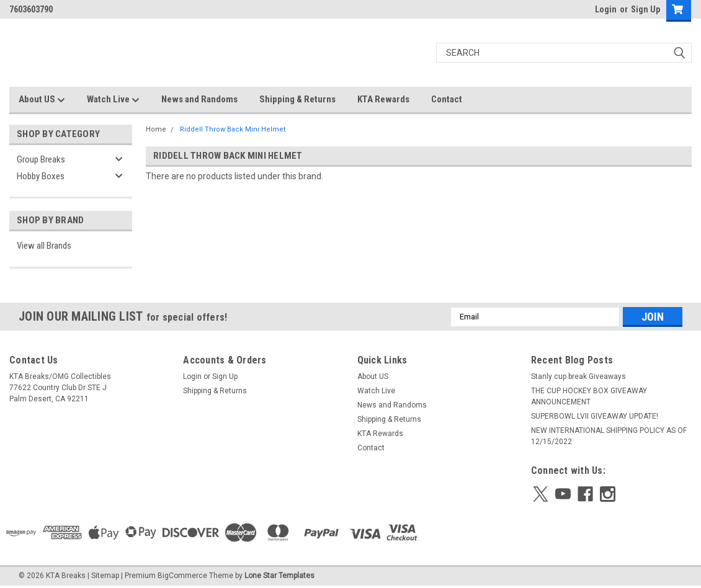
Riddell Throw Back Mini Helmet (233, 129)
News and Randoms (199, 99)
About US (42, 100)
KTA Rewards (383, 99)
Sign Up (645, 9)
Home (156, 129)
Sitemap (105, 576)
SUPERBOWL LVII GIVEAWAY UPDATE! (595, 416)
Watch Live (113, 100)
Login (606, 9)
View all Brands (44, 246)
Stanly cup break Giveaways (578, 376)
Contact (447, 99)
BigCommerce (182, 576)
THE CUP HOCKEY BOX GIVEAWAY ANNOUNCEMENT (589, 396)
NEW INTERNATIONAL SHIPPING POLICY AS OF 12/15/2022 (609, 436)
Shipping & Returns (297, 99)
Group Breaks (41, 159)
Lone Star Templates (279, 576)
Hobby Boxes (41, 176)
